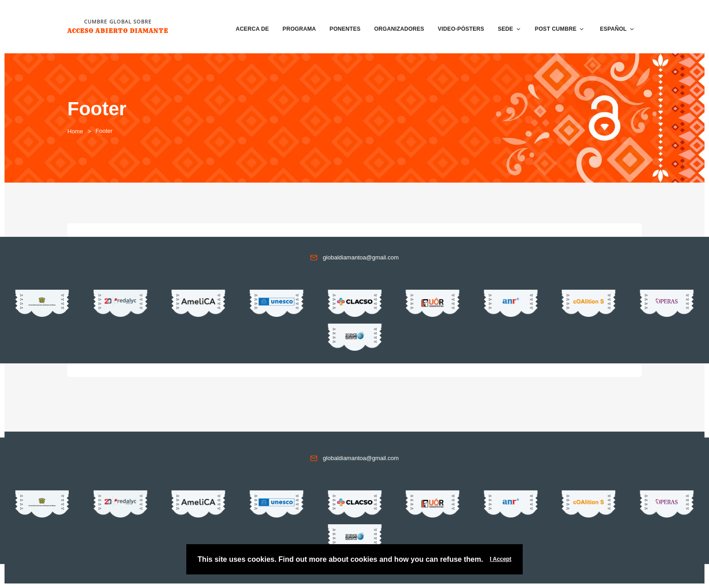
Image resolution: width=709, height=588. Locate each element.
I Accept (501, 559)
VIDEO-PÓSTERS (461, 29)
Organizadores (399, 29)
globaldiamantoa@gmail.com (361, 257)
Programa (299, 29)
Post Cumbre (560, 29)
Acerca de (252, 29)
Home (75, 131)
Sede (510, 29)
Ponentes (345, 29)
